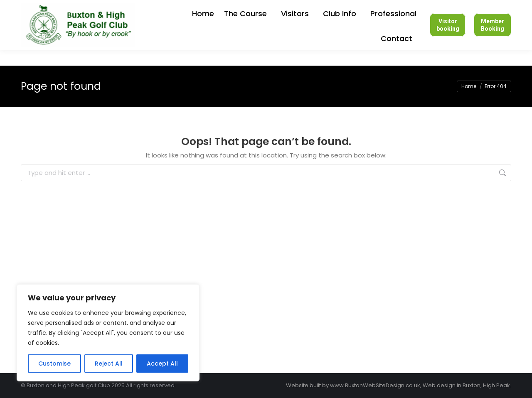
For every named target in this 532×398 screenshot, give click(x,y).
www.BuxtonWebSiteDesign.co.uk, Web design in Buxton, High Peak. (421, 385)
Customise (54, 364)
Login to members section (316, 8)
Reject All (109, 364)
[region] (108, 333)
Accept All (162, 364)
